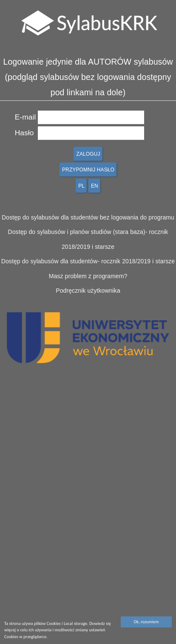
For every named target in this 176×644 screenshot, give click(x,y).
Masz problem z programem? (88, 276)
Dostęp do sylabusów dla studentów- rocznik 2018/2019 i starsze (88, 261)
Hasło (24, 133)
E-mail (26, 117)
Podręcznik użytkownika (88, 291)
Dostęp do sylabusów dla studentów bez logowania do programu (88, 217)
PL (81, 186)
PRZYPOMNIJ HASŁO (88, 170)
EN (95, 186)
